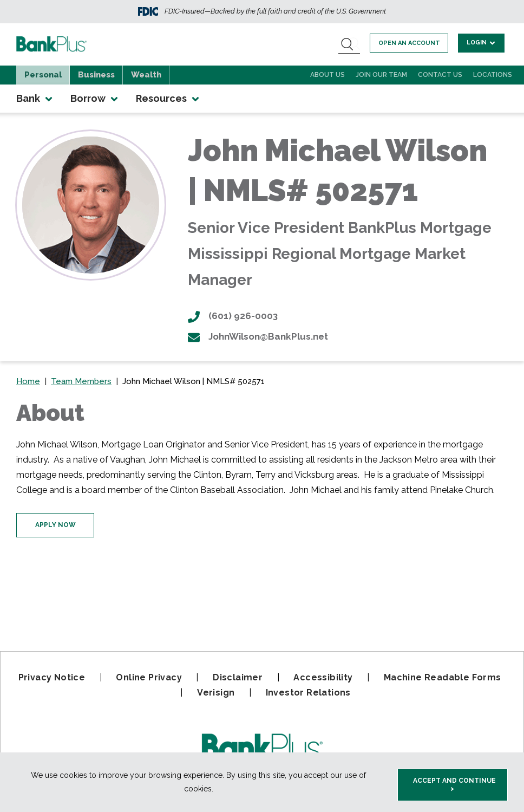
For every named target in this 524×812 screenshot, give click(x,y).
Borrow (95, 99)
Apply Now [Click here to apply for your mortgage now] (55, 525)
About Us (327, 75)
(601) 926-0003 (233, 316)
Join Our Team (381, 75)
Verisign (216, 693)
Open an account (411, 43)
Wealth (146, 75)
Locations (493, 75)
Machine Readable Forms (443, 677)
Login (482, 43)
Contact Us (440, 75)
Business (96, 75)
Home (28, 381)
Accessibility (323, 677)
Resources (168, 99)
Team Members (81, 381)
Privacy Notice (52, 677)
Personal (43, 75)
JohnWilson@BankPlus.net (258, 336)
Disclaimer (238, 677)
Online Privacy (149, 677)
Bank (35, 99)
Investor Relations (308, 693)
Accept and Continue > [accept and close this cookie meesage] (454, 785)
